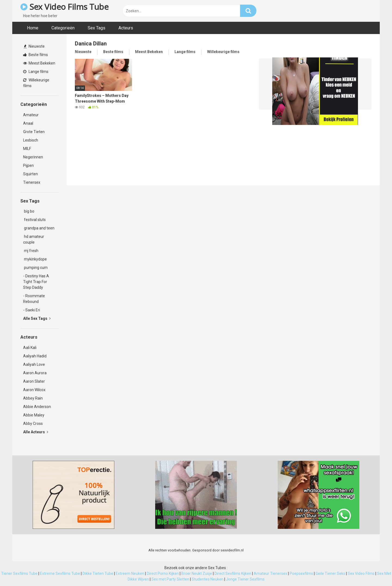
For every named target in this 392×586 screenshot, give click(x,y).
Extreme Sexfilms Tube (60, 573)
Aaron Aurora (35, 373)
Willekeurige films (36, 83)
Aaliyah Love (34, 364)
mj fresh (31, 251)
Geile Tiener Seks (330, 573)
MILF (27, 149)
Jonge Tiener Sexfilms (245, 579)
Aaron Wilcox (34, 390)
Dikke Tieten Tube (98, 573)
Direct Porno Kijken (163, 573)
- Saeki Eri (32, 310)
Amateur (31, 115)
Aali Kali (30, 348)
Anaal (28, 123)
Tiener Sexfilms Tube (19, 573)
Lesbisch (31, 140)
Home (33, 28)
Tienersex (32, 182)
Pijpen (28, 165)
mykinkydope (35, 259)
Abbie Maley (34, 415)
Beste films (36, 55)
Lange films (36, 72)
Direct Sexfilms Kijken (233, 573)
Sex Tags (97, 28)
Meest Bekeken (39, 63)
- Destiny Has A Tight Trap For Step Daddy (36, 282)
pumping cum (35, 268)
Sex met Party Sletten (170, 579)
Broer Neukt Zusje (197, 573)
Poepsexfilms (301, 573)
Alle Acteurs (36, 432)
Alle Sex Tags (37, 318)
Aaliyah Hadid (35, 356)
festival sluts (34, 220)
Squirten (30, 174)
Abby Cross (33, 424)
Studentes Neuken (208, 579)
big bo (29, 211)
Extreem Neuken (130, 573)
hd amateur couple (34, 239)
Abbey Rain (33, 398)
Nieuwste (34, 46)
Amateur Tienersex (270, 573)
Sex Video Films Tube (64, 7)
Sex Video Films (361, 573)
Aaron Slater (34, 381)
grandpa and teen (39, 228)
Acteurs (126, 28)
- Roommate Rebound (34, 299)
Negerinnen (33, 157)
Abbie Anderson (37, 407)
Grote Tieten (34, 132)
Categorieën (63, 28)
